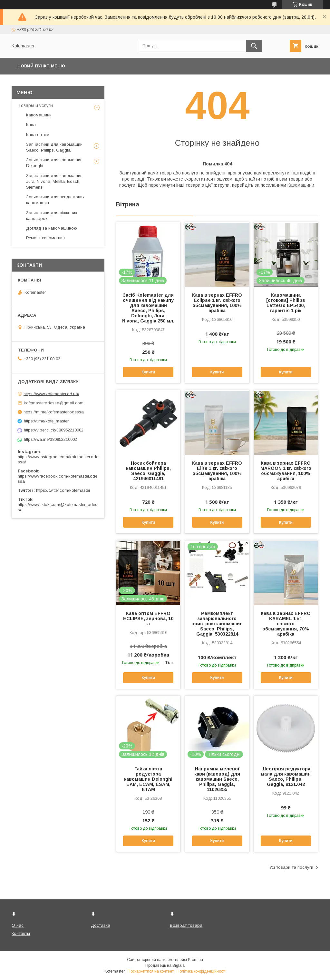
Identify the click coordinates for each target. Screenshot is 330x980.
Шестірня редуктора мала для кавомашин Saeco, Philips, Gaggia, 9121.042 (286, 777)
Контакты (21, 933)
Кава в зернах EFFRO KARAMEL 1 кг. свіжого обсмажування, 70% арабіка (286, 624)
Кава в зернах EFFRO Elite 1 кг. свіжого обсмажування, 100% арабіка (217, 471)
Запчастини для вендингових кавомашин (55, 200)
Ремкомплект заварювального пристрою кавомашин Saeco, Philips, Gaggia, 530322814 (217, 624)
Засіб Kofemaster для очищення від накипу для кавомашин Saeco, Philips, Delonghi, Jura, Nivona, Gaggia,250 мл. (148, 308)
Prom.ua (195, 960)
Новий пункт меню (41, 66)
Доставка (101, 925)
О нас (18, 925)
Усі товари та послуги (291, 867)
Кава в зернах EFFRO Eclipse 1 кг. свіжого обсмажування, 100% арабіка (217, 303)
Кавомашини (301, 185)
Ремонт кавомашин (45, 238)
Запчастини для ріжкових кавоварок (52, 216)
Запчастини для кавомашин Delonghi (54, 163)
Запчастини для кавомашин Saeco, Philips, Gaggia (54, 147)
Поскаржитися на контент (151, 971)
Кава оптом (38, 135)
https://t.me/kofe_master (46, 421)
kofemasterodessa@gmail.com (54, 403)
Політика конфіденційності (201, 971)
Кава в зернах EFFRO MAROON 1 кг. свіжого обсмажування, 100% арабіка (286, 471)
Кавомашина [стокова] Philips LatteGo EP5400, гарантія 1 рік (286, 303)
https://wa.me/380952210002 (50, 439)
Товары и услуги (35, 105)
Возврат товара (186, 925)
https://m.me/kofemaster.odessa (54, 412)
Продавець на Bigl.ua (165, 965)
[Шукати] (254, 46)
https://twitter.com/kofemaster (63, 490)
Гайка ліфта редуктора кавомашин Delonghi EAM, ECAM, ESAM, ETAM (148, 779)
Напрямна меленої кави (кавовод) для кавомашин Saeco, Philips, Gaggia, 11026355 (217, 779)
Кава (31, 125)
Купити (148, 372)
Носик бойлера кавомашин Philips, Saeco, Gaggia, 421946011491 (148, 471)
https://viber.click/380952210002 (54, 430)
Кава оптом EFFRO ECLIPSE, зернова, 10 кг (148, 619)
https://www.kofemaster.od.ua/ (51, 394)
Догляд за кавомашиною (52, 228)
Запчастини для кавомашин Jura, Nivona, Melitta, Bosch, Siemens (54, 181)
